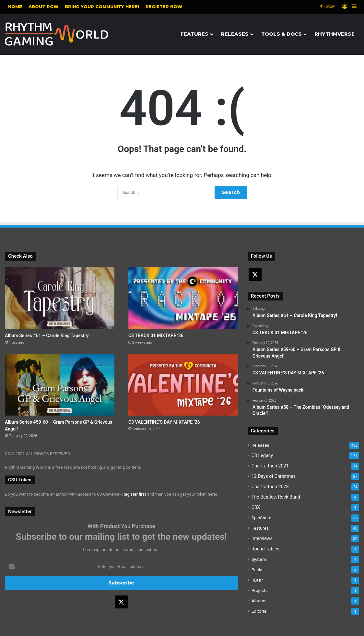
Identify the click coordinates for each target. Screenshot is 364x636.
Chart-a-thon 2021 (270, 466)
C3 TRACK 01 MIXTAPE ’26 (156, 336)
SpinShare (261, 518)
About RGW (43, 6)
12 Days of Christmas (274, 476)
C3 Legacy (262, 455)
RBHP (257, 580)
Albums (259, 601)
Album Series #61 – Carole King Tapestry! (47, 336)
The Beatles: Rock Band (276, 497)
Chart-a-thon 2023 (270, 487)
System (259, 559)
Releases (235, 34)
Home (15, 6)
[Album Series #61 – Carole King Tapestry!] (60, 298)
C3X (256, 507)
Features (194, 34)
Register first (134, 494)
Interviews (262, 538)
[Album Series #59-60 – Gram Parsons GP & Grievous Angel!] (60, 385)
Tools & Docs (282, 34)
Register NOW (164, 6)
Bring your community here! (102, 6)
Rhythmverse (335, 34)
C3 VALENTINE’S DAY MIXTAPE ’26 (164, 422)
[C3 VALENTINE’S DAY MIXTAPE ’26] (183, 385)
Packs (258, 570)
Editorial (259, 611)
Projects (260, 590)
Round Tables (265, 549)
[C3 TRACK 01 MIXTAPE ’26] (183, 298)
